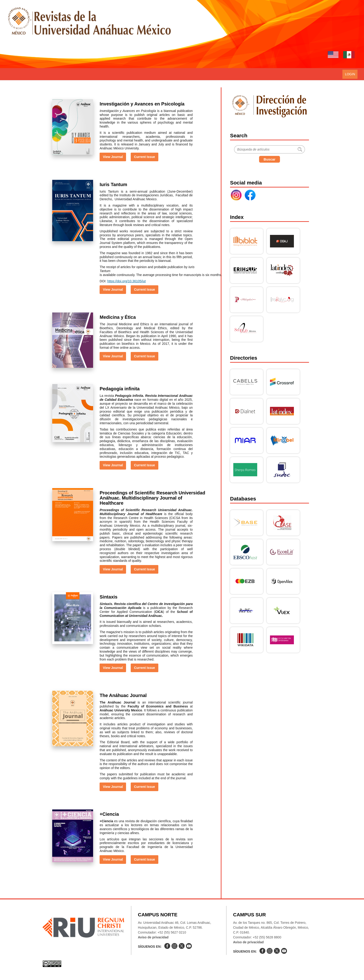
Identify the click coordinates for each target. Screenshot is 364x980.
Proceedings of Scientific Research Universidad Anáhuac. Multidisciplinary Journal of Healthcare (152, 498)
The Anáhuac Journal (123, 695)
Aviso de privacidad (153, 937)
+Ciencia (109, 814)
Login (350, 74)
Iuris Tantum (113, 184)
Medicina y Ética (118, 317)
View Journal (113, 157)
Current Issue (144, 157)
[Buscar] (270, 149)
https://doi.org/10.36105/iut (127, 281)
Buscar (270, 159)
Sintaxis (109, 597)
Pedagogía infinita (120, 389)
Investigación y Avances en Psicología (142, 104)
